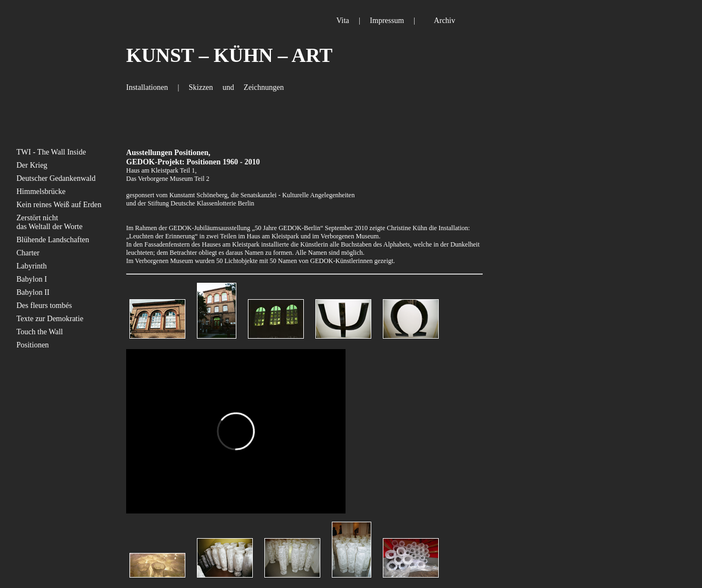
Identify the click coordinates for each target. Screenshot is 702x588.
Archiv (445, 21)
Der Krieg (32, 165)
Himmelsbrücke (41, 192)
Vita (342, 21)
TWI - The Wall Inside (51, 152)
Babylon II (33, 292)
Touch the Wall (40, 332)
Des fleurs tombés (44, 306)
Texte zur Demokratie (50, 319)
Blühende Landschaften (53, 240)
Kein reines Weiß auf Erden (59, 205)
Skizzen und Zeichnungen (236, 87)
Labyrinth (32, 266)
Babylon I (32, 279)
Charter (28, 253)
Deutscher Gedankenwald (56, 178)
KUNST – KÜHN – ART (229, 55)
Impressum (387, 21)
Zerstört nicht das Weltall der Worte (49, 222)
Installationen (147, 87)
